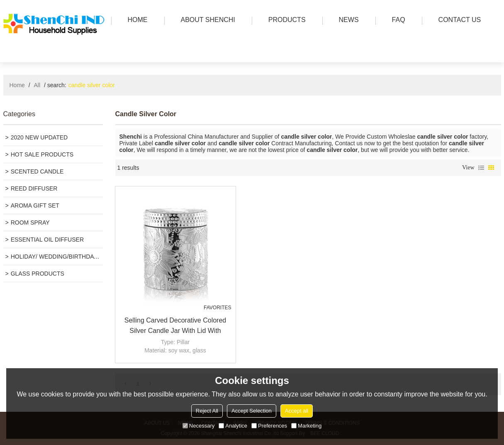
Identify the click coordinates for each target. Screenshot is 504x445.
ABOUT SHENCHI (206, 21)
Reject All (207, 411)
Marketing (306, 426)
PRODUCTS (285, 21)
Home (17, 85)
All (37, 85)
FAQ (397, 21)
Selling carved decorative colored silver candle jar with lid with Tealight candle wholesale (175, 326)
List (481, 168)
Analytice (233, 426)
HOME (136, 21)
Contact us (458, 21)
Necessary (198, 426)
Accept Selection (252, 411)
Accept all (297, 411)
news (347, 21)
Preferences (269, 426)
